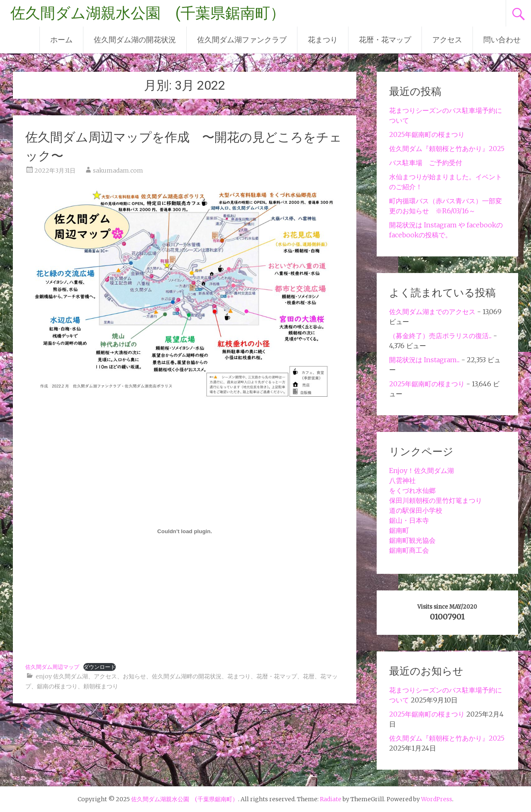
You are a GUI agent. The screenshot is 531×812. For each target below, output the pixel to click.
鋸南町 (399, 530)
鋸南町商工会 (409, 550)
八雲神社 (402, 480)
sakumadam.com (118, 171)
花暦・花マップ (385, 40)
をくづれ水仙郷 (412, 490)
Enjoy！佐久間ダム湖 (421, 471)
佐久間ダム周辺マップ (52, 667)
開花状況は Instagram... (424, 360)
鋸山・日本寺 (409, 520)
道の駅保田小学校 (416, 510)
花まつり (323, 40)
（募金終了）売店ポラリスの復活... (440, 336)
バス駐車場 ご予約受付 (426, 163)
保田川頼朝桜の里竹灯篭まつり (436, 500)
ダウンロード (100, 667)
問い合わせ (502, 40)
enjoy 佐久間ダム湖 (62, 676)
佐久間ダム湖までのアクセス (432, 312)
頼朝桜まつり (101, 686)
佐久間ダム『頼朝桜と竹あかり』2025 (447, 149)
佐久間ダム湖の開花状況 (135, 40)
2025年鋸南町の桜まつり (427, 134)
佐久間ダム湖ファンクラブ (242, 40)
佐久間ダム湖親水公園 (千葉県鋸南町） (148, 13)
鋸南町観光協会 (412, 540)
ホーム (61, 40)
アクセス (447, 40)
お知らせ (134, 676)
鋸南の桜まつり (57, 686)
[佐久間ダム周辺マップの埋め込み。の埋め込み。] (185, 531)
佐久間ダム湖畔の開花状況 (187, 676)
